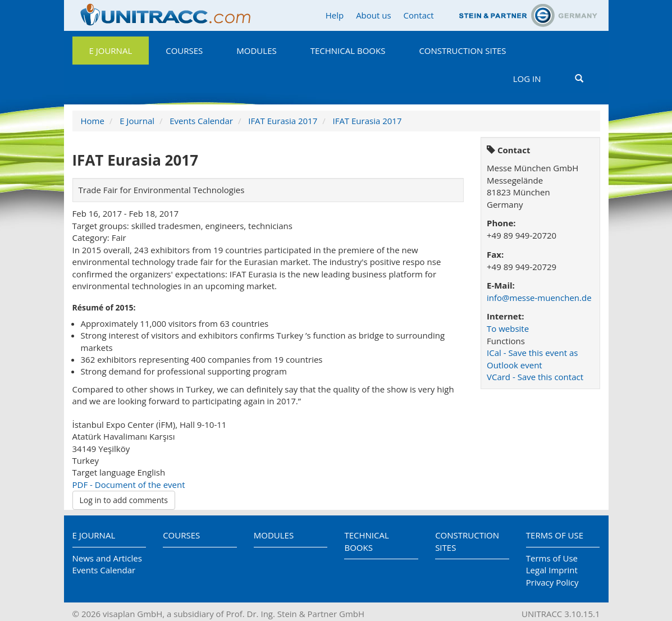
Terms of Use (555, 535)
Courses (184, 51)
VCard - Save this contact (535, 377)
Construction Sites (462, 51)
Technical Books (348, 51)
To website (508, 328)
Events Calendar (201, 121)
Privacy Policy (552, 582)
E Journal (111, 51)
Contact (419, 15)
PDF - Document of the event (129, 485)
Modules (256, 51)
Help (335, 15)
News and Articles (107, 558)
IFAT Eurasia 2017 (283, 121)
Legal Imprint (552, 570)
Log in (527, 79)
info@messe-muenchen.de (539, 298)
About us (373, 15)
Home (93, 121)
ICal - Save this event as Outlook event (532, 359)
